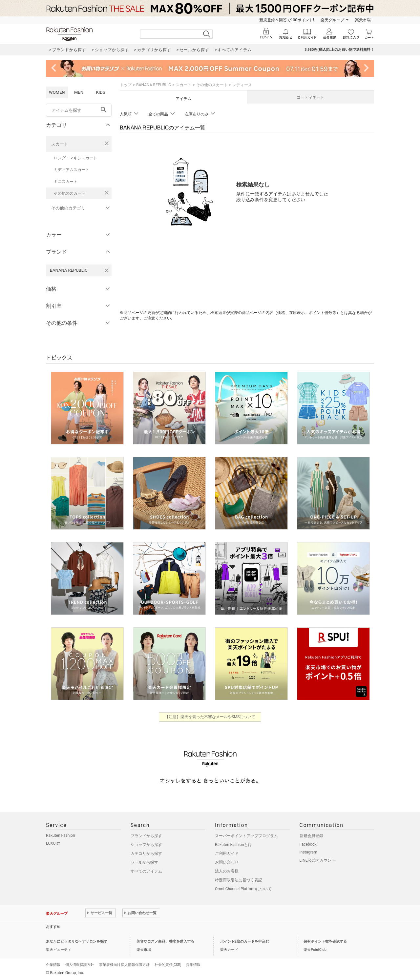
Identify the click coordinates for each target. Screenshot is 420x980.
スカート (60, 144)
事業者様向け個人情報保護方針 (124, 965)
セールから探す (144, 862)
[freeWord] (79, 110)
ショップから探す (146, 845)
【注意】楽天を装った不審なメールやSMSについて (210, 717)
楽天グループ (332, 20)
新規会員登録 (311, 836)
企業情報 (53, 965)
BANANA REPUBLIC (154, 85)
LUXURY (53, 843)
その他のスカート (70, 193)
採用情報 (193, 965)
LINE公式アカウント (317, 860)
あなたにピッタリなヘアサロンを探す (77, 941)
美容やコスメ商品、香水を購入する (165, 941)
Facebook (308, 844)
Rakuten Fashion (61, 835)
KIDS (101, 92)
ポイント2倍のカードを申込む (245, 941)
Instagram (308, 852)
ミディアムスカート (72, 170)
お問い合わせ (227, 862)
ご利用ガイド (227, 853)
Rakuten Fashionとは (233, 845)
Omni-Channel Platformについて (243, 889)
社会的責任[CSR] (168, 965)
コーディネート (310, 97)
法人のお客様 (227, 871)
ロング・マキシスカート (75, 158)
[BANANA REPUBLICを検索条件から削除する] (107, 270)
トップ (126, 85)
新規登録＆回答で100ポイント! (287, 20)
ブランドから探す (146, 836)
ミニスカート (66, 182)
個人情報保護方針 (80, 965)
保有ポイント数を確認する (325, 941)
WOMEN (57, 92)
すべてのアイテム (146, 871)
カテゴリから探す (146, 853)
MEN (79, 92)
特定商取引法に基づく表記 (239, 880)
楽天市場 (363, 20)
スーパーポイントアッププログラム (246, 836)
